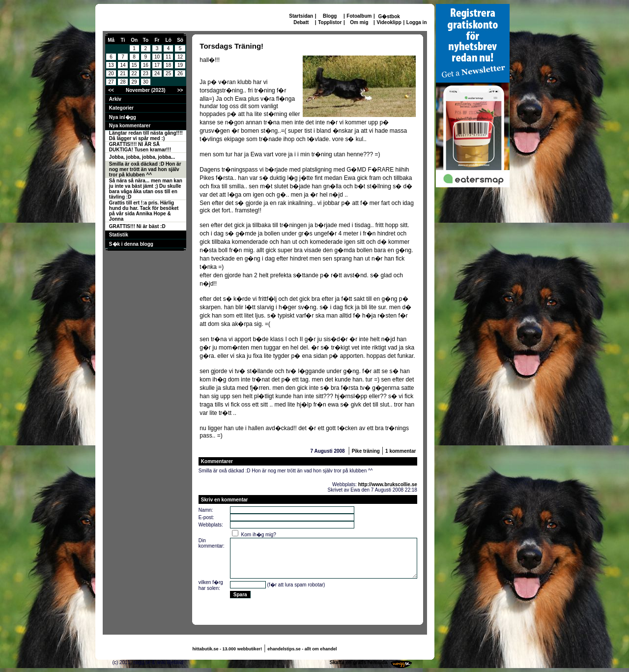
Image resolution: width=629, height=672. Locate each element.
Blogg (330, 16)
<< (111, 90)
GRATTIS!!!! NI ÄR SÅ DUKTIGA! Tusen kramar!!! (140, 147)
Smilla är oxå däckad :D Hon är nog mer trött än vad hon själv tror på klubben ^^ (145, 169)
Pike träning (366, 451)
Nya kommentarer (130, 126)
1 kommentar (400, 451)
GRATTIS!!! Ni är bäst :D (137, 226)
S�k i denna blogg (131, 244)
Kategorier (121, 108)
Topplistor (330, 22)
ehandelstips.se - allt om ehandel (302, 649)
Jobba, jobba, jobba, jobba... (142, 157)
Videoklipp (389, 22)
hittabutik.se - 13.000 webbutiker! (228, 649)
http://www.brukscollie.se (388, 484)
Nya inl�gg (123, 117)
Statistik (119, 235)
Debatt (301, 22)
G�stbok (389, 16)
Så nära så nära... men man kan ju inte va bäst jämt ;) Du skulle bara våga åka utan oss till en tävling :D (146, 189)
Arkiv (115, 99)
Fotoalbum (359, 16)
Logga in (417, 22)
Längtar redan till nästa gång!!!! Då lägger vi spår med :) (146, 136)
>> (180, 90)
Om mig (359, 22)
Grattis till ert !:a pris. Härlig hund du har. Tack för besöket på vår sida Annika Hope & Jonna (144, 211)
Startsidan (301, 16)
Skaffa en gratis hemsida (359, 662)
